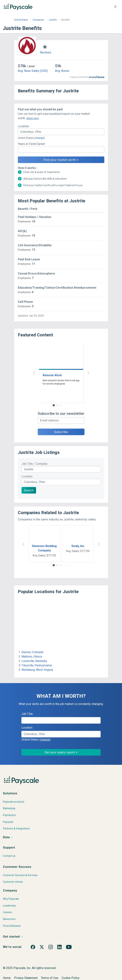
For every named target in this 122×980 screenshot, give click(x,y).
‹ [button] (34, 372)
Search (29, 490)
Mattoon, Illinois (32, 657)
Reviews (46, 52)
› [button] (88, 372)
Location (27, 476)
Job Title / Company (35, 464)
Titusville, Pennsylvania (37, 665)
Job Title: (27, 714)
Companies (38, 20)
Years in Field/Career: (32, 144)
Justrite (53, 20)
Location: (24, 126)
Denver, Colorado (32, 652)
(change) (39, 138)
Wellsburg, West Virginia (37, 670)
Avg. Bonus (62, 71)
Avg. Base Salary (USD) (33, 71)
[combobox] (61, 132)
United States (21, 20)
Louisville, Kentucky (34, 661)
